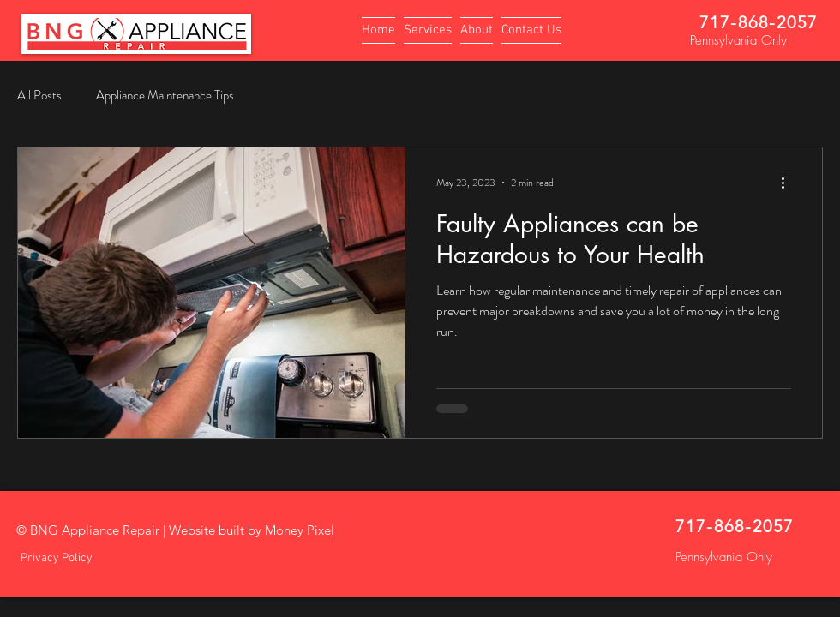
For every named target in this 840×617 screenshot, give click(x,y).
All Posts (39, 96)
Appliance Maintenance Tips (165, 96)
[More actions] (789, 183)
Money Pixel (300, 530)
